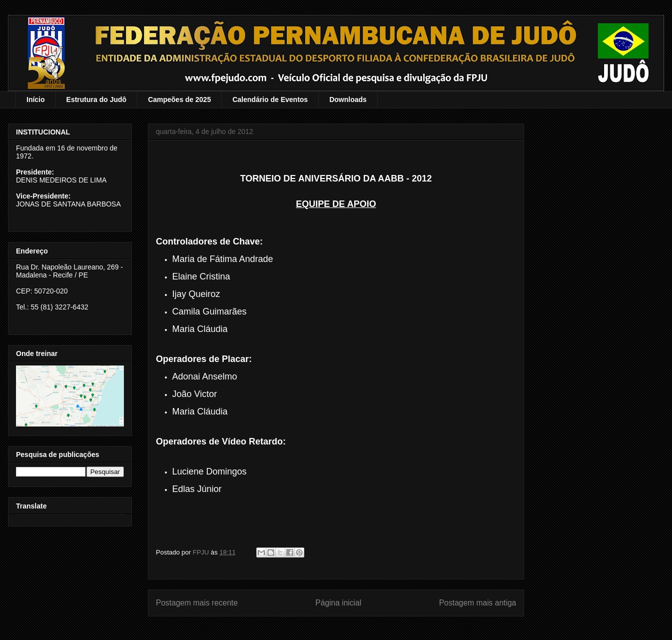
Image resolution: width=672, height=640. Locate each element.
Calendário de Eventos (270, 99)
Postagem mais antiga (478, 603)
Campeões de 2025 (179, 99)
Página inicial (338, 603)
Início (36, 99)
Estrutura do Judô (97, 99)
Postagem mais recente (197, 603)
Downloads (348, 99)
